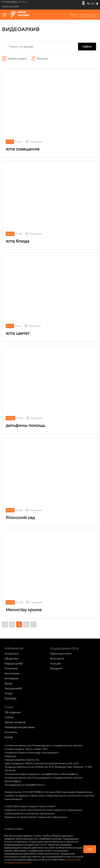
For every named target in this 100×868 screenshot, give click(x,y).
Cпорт (9, 693)
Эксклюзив (12, 673)
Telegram (56, 668)
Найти (87, 47)
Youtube (56, 663)
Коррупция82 (14, 663)
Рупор (9, 737)
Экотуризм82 (13, 688)
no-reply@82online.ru (33, 785)
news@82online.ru (50, 774)
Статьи (9, 717)
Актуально (12, 653)
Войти (74, 15)
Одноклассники (61, 653)
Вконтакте (57, 658)
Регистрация (87, 15)
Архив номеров (15, 722)
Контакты (11, 732)
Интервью (11, 678)
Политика (11, 668)
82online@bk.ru (70, 774)
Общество (11, 658)
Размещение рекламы (20, 727)
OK (90, 849)
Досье (9, 683)
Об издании (13, 712)
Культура (10, 698)
